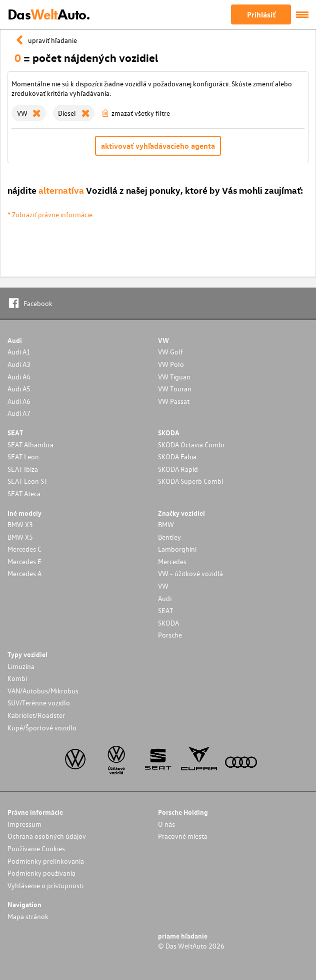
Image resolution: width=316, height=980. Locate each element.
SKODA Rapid (178, 469)
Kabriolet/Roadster (36, 715)
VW (163, 586)
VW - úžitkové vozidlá (190, 573)
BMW (166, 524)
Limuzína (21, 666)
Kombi (17, 678)
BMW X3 (20, 524)
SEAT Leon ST (27, 481)
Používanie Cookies (36, 848)
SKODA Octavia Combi (191, 445)
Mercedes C (24, 549)
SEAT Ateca (24, 493)
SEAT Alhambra (30, 445)
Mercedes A (24, 573)
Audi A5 (19, 389)
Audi (165, 598)
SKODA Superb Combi (190, 481)
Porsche (170, 635)
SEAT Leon (23, 457)
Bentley (169, 537)
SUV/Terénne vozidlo (39, 703)
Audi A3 (19, 364)
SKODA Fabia (177, 457)
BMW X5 (20, 537)
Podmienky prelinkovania (46, 861)
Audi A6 (19, 401)
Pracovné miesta (183, 836)
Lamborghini (177, 549)
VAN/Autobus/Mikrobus (43, 691)
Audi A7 (19, 413)
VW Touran (175, 389)
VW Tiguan (174, 377)
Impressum (24, 824)
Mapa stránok (28, 916)
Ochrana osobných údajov (47, 836)
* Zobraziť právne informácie (50, 214)
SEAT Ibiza (23, 469)
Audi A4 (19, 377)
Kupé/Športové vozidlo (42, 728)
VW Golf (170, 352)
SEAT (165, 610)
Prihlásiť (261, 14)
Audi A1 (19, 352)
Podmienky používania (41, 873)
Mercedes (172, 561)
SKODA (168, 623)
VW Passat (174, 401)
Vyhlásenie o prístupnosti (45, 885)
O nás (166, 824)
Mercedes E (24, 561)
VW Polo (171, 364)
